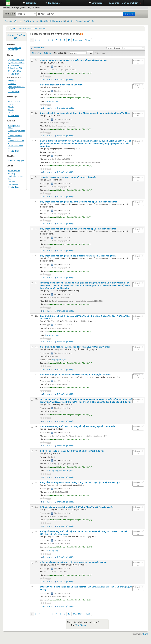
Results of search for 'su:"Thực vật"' (32, 29)
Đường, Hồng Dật (15, 68)
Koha (146, 634)
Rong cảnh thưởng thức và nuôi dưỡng (80, 482)
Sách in (11, 107)
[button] (30, 3)
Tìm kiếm (10, 14)
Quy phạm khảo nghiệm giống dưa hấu (78, 229)
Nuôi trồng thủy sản (66, 471)
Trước (88, 40)
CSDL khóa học (31, 21)
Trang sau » (78, 40)
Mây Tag (70, 21)
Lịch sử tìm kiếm (130, 3)
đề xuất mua (81, 625)
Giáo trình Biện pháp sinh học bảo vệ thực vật (75, 375)
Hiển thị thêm (13, 74)
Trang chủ (11, 29)
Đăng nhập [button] (114, 3)
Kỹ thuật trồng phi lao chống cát (77, 507)
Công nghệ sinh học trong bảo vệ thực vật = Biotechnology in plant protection (85, 113)
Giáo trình (12, 104)
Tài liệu (11, 113)
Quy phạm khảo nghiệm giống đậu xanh (79, 202)
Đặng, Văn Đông (14, 71)
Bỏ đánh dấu (39, 48)
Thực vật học (13, 184)
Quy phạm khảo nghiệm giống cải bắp (78, 256)
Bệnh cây (11, 174)
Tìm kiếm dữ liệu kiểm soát (52, 21)
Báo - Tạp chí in (14, 102)
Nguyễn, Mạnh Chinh (16, 60)
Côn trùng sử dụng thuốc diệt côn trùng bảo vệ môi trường (77, 426)
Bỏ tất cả (47, 53)
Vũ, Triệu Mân (13, 65)
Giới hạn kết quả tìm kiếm (16, 37)
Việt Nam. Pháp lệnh (16, 161)
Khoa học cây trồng (51, 101)
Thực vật (11, 181)
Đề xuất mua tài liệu (85, 21)
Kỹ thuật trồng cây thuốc (73, 562)
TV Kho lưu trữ (13, 92)
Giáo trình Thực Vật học (75, 347)
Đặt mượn (47, 80)
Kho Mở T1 (12, 81)
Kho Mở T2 (12, 84)
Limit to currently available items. (14, 49)
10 (69, 40)
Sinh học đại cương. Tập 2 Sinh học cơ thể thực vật (72, 451)
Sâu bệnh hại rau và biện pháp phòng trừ (68, 177)
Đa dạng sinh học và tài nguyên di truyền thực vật (73, 60)
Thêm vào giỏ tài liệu (66, 80)
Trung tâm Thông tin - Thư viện (13, 3)
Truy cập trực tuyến (59, 360)
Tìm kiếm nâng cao (13, 21)
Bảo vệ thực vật (14, 171)
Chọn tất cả (37, 53)
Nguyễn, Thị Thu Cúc (16, 63)
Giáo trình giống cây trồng (61, 85)
